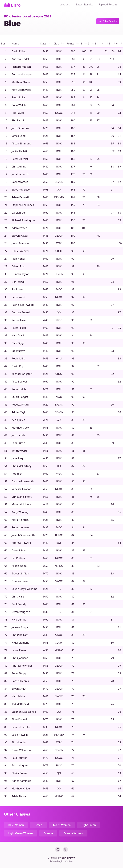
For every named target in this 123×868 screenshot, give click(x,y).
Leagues (65, 4)
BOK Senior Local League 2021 (28, 16)
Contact (69, 861)
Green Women (62, 825)
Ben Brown (68, 858)
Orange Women (73, 833)
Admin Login (57, 861)
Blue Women (16, 825)
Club (59, 44)
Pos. (6, 44)
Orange (48, 833)
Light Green (89, 825)
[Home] (12, 4)
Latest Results (85, 4)
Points (73, 44)
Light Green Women (21, 833)
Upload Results (108, 4)
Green (38, 825)
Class (46, 44)
